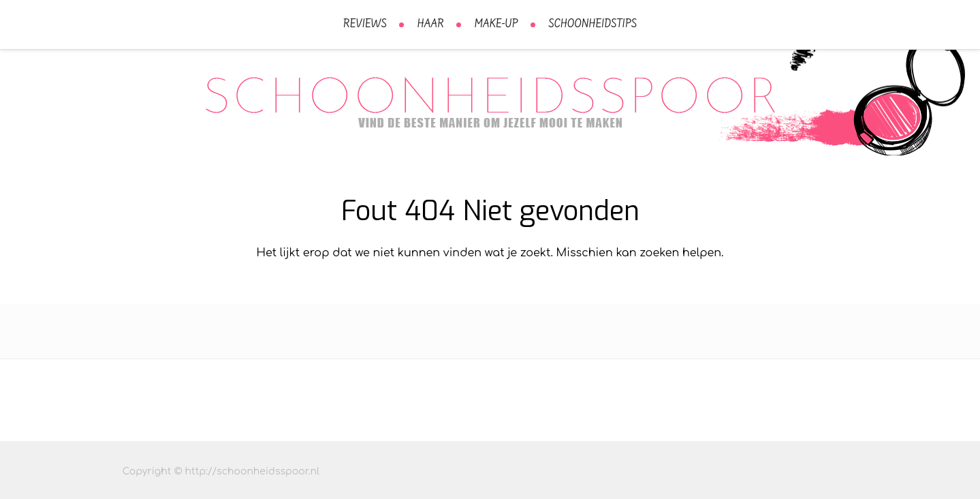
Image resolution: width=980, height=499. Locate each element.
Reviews (365, 25)
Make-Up (496, 25)
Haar (431, 25)
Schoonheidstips (592, 25)
